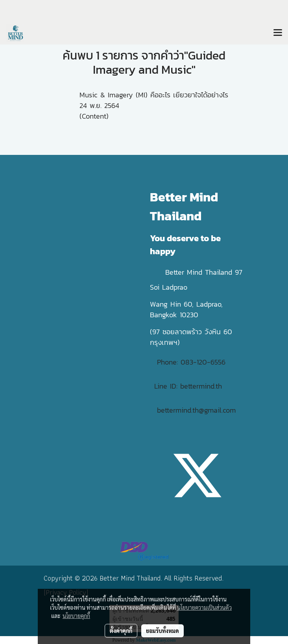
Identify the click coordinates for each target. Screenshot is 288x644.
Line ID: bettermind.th (188, 386)
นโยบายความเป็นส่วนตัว (204, 607)
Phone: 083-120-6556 (193, 362)
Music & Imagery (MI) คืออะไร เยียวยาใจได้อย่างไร (154, 95)
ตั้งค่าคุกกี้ (121, 631)
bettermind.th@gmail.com (196, 410)
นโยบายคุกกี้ (76, 616)
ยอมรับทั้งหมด (162, 631)
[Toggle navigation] (278, 33)
